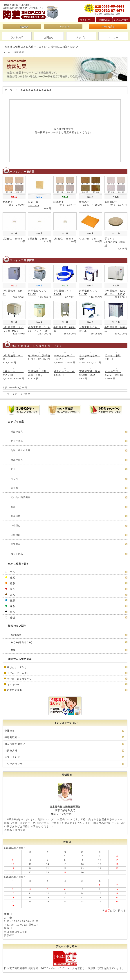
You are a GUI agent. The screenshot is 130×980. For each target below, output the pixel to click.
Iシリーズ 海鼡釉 (39, 356)
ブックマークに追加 (19, 394)
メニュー (113, 37)
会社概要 (10, 731)
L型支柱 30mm (12, 239)
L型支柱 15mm (38, 239)
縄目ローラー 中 (64, 371)
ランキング (17, 37)
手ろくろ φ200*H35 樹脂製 (115, 242)
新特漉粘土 (111, 202)
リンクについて (14, 764)
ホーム (7, 52)
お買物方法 (11, 751)
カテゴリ (81, 37)
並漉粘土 (8, 202)
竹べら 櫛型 (113, 356)
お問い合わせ (12, 757)
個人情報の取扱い (15, 744)
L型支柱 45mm (63, 239)
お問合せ (49, 37)
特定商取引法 (12, 737)
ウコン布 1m (87, 239)
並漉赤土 (84, 202)
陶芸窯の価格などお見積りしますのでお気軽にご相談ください (41, 47)
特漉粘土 (59, 202)
